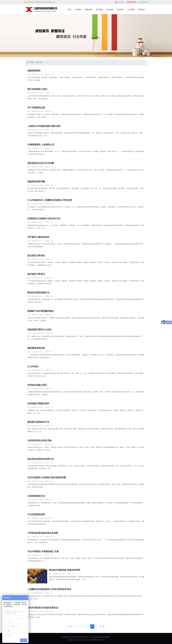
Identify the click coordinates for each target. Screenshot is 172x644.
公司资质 (131, 10)
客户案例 (99, 10)
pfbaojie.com (86, 640)
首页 (70, 10)
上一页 (70, 626)
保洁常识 (120, 10)
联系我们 (142, 10)
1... (77, 626)
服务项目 (89, 10)
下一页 (102, 626)
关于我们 (78, 10)
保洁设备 (110, 10)
